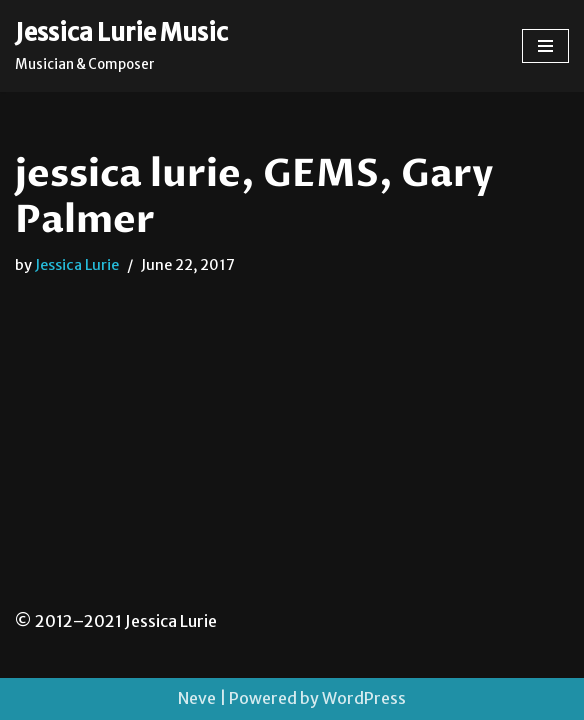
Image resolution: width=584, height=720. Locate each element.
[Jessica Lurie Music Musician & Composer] (121, 46)
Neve (197, 698)
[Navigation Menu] (545, 46)
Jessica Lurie (77, 265)
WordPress (364, 698)
